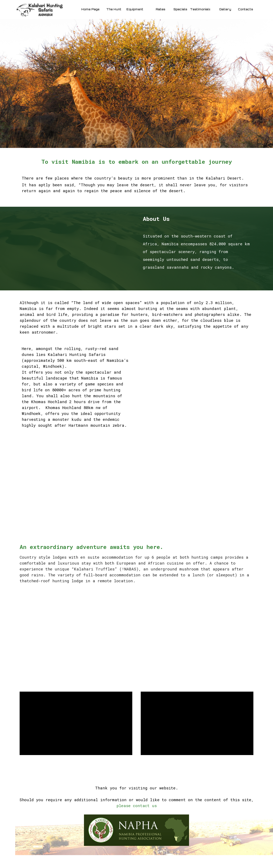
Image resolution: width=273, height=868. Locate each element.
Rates (160, 9)
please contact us (137, 806)
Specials (180, 9)
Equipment (135, 9)
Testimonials (200, 9)
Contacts (245, 9)
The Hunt (114, 9)
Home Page (90, 9)
